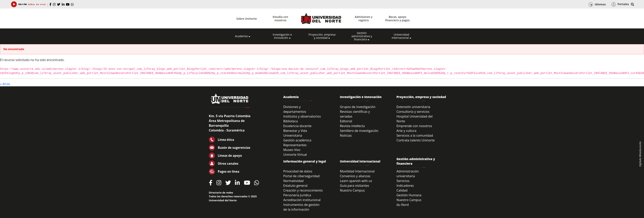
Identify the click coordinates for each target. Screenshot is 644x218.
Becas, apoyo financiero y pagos (397, 18)
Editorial (346, 121)
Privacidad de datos (298, 171)
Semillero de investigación (359, 131)
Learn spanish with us (356, 181)
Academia (243, 36)
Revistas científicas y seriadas (355, 114)
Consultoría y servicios (413, 112)
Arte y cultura (406, 131)
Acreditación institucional (302, 200)
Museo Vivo (292, 150)
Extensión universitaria (413, 107)
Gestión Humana (409, 195)
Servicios (403, 181)
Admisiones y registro (364, 18)
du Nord (403, 205)
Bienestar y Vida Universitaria (295, 133)
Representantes (295, 145)
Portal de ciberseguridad (302, 176)
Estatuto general (295, 186)
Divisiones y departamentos (295, 109)
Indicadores (405, 186)
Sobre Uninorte (247, 19)
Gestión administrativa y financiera (362, 36)
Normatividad (294, 181)
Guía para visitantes (354, 186)
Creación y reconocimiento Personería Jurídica (303, 193)
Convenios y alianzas (355, 176)
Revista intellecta (352, 126)
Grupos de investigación (358, 107)
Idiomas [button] (597, 5)
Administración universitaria (408, 174)
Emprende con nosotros (414, 126)
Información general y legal (305, 161)
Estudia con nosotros (280, 18)
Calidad (402, 190)
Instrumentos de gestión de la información (301, 207)
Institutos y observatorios (302, 116)
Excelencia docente (297, 126)
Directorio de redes (221, 193)
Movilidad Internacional (357, 171)
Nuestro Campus (352, 190)
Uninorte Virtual (295, 155)
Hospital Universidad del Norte (414, 119)
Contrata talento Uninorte (416, 140)
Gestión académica (297, 140)
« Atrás (5, 84)
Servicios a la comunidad (415, 135)
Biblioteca (291, 121)
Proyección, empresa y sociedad (322, 36)
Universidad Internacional (401, 36)
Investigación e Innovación (282, 36)
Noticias (346, 135)
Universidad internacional (360, 161)
